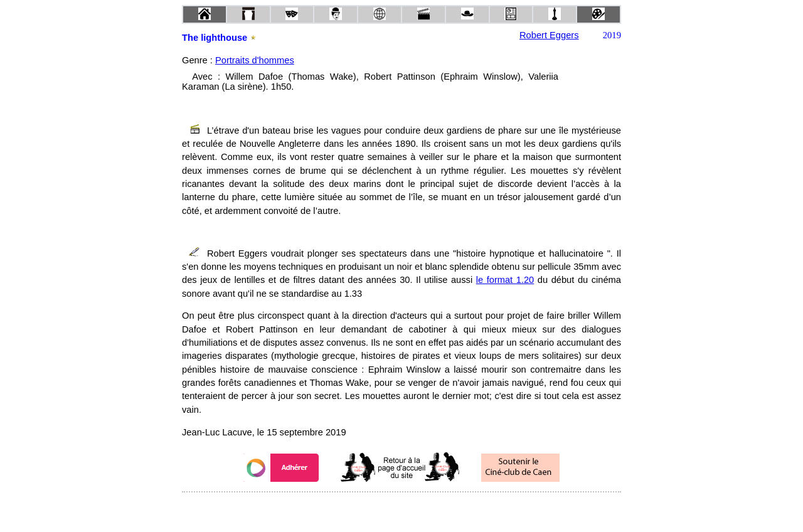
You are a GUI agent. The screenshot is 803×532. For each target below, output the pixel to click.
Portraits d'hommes (255, 60)
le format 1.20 (505, 280)
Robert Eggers (549, 35)
